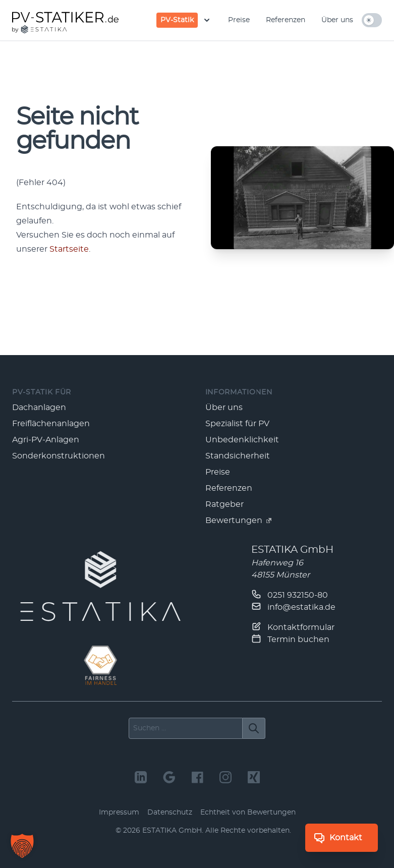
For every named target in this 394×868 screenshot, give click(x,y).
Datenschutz (170, 813)
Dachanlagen (39, 408)
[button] (22, 846)
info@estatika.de (293, 606)
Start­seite (69, 249)
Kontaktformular (293, 626)
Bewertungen (239, 520)
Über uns (337, 20)
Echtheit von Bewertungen (248, 813)
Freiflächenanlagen (51, 424)
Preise (239, 20)
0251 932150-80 (290, 594)
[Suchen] (254, 728)
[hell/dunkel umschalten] (372, 20)
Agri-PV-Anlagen (46, 440)
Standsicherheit (238, 456)
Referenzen (286, 20)
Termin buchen (290, 639)
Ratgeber (224, 504)
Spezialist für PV (237, 424)
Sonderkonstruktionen (59, 456)
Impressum (119, 813)
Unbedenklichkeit (242, 440)
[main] (197, 198)
